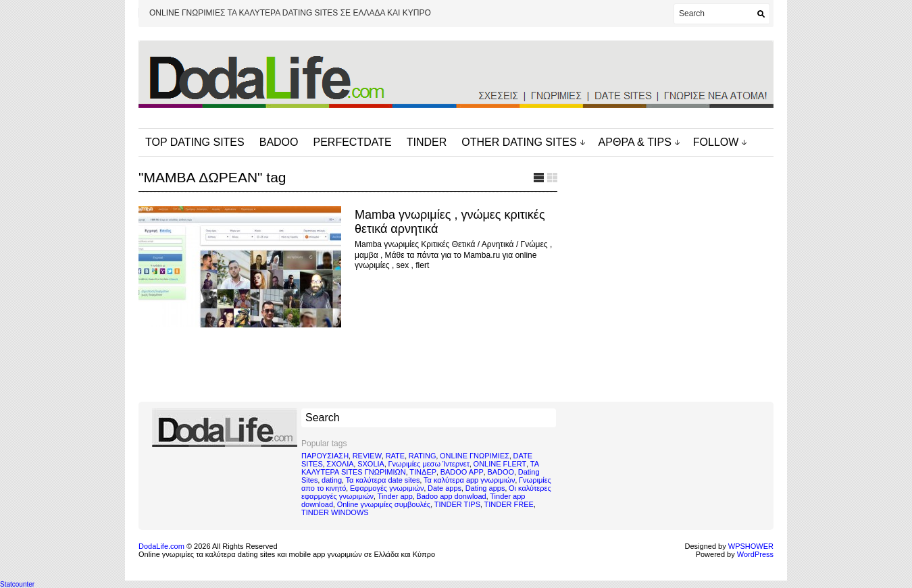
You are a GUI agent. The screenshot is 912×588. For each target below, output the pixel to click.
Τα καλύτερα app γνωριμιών (469, 480)
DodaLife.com (161, 546)
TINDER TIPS (457, 504)
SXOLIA (371, 464)
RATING (423, 456)
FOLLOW (716, 142)
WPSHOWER (751, 546)
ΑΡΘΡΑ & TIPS (635, 142)
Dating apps (485, 488)
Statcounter (17, 584)
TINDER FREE (509, 504)
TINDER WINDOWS (335, 512)
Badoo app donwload (451, 496)
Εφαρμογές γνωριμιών (387, 488)
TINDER (427, 142)
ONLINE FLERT (500, 464)
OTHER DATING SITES (519, 142)
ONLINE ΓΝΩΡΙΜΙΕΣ (475, 456)
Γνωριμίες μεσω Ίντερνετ (429, 464)
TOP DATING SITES (195, 142)
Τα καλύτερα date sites (383, 480)
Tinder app (395, 496)
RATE (396, 456)
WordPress (755, 554)
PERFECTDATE (353, 142)
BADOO (279, 142)
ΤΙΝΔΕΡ (423, 472)
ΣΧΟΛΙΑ (340, 464)
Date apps (445, 488)
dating (332, 480)
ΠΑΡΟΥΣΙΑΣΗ (325, 456)
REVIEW (367, 456)
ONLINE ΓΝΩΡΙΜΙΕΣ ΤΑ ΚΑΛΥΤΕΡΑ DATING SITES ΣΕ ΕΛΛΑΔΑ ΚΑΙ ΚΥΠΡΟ (290, 13)
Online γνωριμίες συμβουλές (384, 504)
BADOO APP (462, 472)
